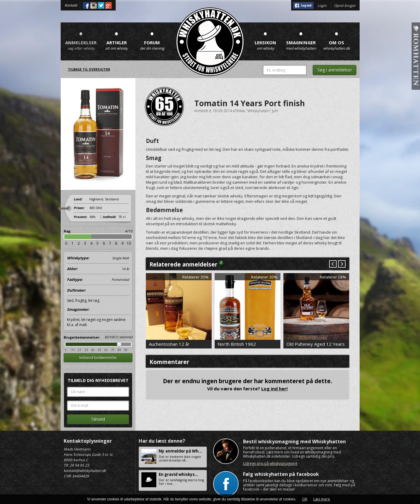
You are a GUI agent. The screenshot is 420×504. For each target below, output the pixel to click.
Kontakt (71, 5)
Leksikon (265, 39)
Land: (78, 199)
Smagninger (301, 39)
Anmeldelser (81, 39)
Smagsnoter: (78, 309)
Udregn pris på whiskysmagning (270, 463)
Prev (333, 264)
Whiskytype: (98, 258)
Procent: (80, 217)
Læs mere (322, 499)
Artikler (117, 39)
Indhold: (109, 217)
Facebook (86, 5)
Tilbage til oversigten (89, 69)
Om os (337, 39)
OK (305, 499)
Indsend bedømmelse (98, 358)
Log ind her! (274, 389)
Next (342, 264)
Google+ (109, 5)
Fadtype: (98, 280)
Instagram (94, 5)
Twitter (101, 5)
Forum (152, 39)
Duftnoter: (76, 290)
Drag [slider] (119, 344)
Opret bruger (345, 6)
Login (322, 6)
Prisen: (79, 208)
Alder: (98, 269)
